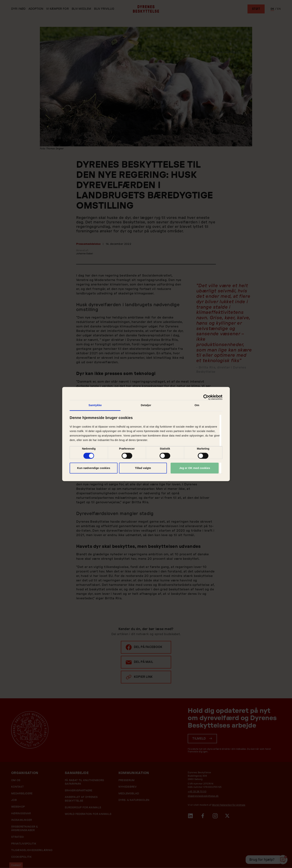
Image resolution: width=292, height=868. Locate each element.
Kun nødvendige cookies (94, 468)
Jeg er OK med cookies (195, 468)
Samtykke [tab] (95, 405)
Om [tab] (197, 405)
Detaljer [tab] (146, 405)
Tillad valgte (143, 468)
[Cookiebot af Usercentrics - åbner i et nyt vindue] (206, 397)
